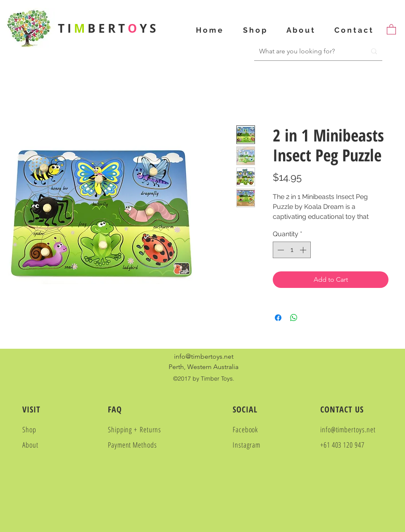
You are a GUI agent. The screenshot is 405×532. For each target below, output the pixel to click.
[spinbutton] (292, 250)
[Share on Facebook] (278, 318)
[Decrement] (280, 250)
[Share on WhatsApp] (294, 318)
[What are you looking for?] (304, 51)
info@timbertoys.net (204, 356)
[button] (391, 29)
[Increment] (304, 250)
